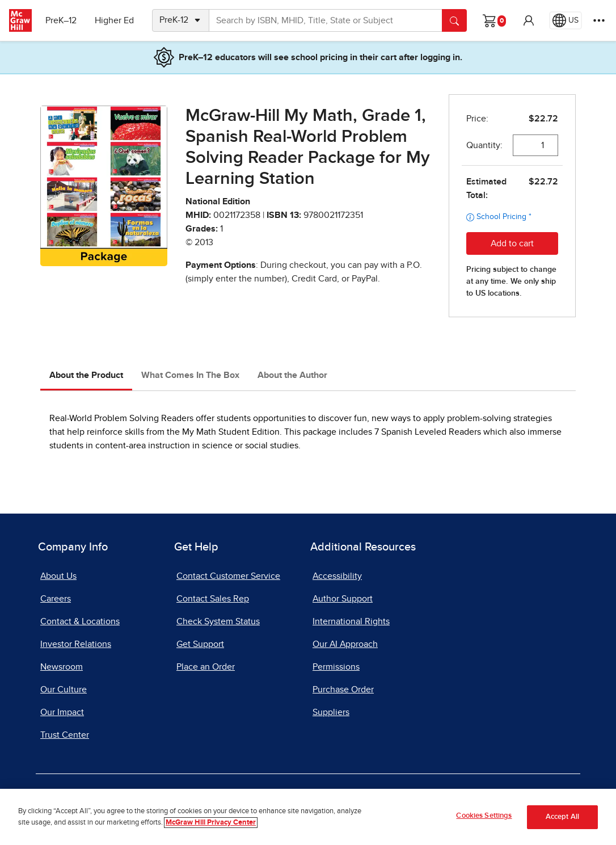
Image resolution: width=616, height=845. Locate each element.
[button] (529, 20)
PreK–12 (61, 20)
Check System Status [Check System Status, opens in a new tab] (218, 621)
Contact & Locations (80, 621)
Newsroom (62, 667)
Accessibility (337, 576)
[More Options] (599, 20)
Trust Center (65, 735)
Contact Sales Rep (213, 599)
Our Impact (62, 712)
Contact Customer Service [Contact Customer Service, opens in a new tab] (228, 576)
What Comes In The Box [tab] (190, 375)
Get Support (200, 644)
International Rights (351, 621)
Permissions (336, 667)
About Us (58, 576)
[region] (308, 817)
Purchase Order (343, 690)
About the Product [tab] (86, 375)
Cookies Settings (484, 816)
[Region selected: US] (566, 20)
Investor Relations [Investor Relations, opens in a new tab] (76, 644)
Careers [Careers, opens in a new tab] (56, 599)
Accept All (562, 817)
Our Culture (64, 690)
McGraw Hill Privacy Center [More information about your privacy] (211, 823)
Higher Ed (114, 20)
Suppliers (331, 712)
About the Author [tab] (292, 375)
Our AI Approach (345, 644)
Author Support (343, 599)
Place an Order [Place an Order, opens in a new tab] (206, 667)
